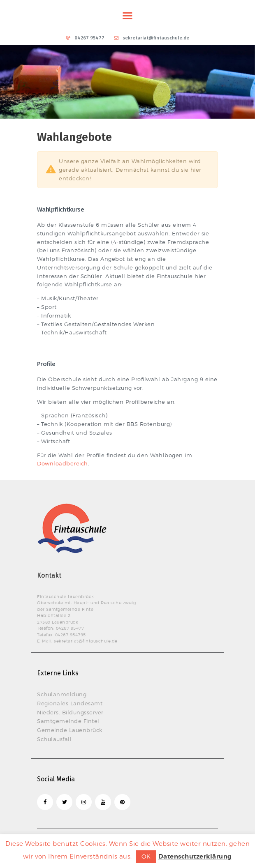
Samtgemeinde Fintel (68, 721)
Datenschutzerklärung (195, 856)
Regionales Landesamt (70, 703)
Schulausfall (54, 739)
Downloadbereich (63, 463)
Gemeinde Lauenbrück (70, 730)
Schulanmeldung (62, 694)
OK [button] (146, 856)
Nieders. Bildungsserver (70, 712)
